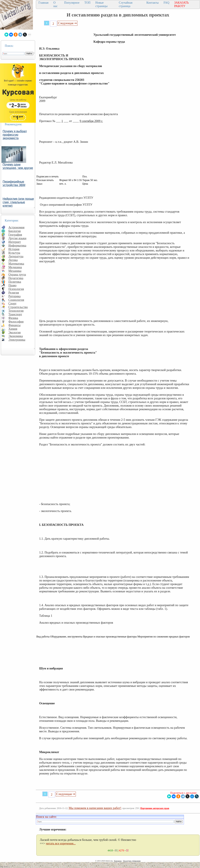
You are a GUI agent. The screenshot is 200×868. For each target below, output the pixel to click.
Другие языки (17, 238)
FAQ (166, 3)
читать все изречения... (61, 843)
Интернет (15, 242)
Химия (13, 329)
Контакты (152, 3)
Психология (16, 289)
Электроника (17, 340)
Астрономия (16, 227)
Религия (14, 293)
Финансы (14, 325)
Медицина (15, 267)
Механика (15, 271)
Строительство (18, 307)
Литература (16, 256)
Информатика (17, 245)
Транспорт (15, 314)
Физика (13, 318)
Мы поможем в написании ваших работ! (95, 808)
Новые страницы (101, 4)
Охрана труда (17, 274)
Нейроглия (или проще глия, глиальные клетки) (18, 202)
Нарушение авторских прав (155, 808)
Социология (16, 300)
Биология (15, 231)
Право (12, 285)
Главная (43, 3)
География (15, 235)
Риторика (14, 296)
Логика (13, 260)
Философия (16, 322)
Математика (16, 264)
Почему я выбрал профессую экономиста (15, 135)
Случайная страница (126, 4)
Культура (14, 253)
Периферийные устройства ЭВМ (14, 183)
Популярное (72, 3)
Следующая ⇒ (67, 23)
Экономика (16, 336)
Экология (14, 332)
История (14, 249)
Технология (16, 311)
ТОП (87, 3)
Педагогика (16, 278)
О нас (55, 4)
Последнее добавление (132, 861)
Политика (15, 282)
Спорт (12, 303)
